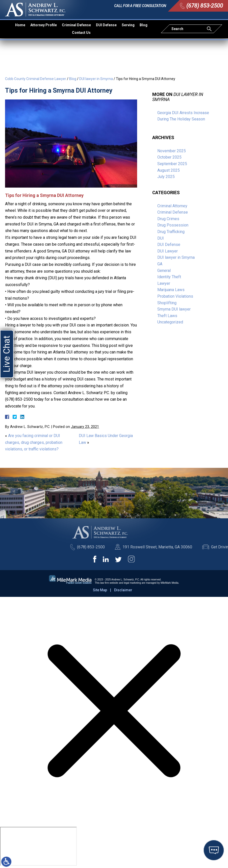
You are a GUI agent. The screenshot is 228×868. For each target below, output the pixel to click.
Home (20, 25)
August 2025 (169, 170)
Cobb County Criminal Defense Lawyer (36, 79)
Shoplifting (167, 303)
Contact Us (81, 33)
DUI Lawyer (168, 251)
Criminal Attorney (172, 206)
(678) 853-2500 (205, 6)
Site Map (100, 590)
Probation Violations (175, 296)
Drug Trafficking (171, 232)
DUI (161, 238)
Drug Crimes (168, 219)
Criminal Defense (76, 25)
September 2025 (172, 164)
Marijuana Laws (171, 290)
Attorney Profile (44, 25)
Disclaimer (123, 590)
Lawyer (164, 283)
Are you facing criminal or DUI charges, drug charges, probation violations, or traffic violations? (34, 442)
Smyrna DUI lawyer (174, 309)
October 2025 (169, 157)
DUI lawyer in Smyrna (96, 79)
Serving (128, 25)
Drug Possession (173, 225)
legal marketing (132, 583)
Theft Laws (167, 316)
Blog (144, 25)
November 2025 (172, 151)
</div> (38, 846)
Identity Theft (169, 277)
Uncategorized (170, 322)
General (164, 271)
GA (160, 264)
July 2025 (166, 177)
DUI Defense (106, 25)
